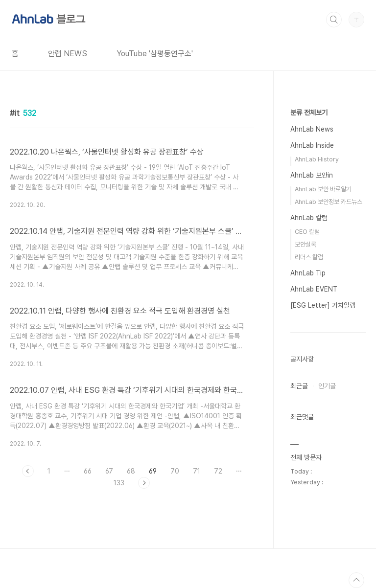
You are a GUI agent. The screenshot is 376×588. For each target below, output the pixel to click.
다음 (144, 483)
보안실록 (305, 244)
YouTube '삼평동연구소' (155, 54)
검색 (334, 20)
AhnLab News (312, 129)
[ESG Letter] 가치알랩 (323, 305)
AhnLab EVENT (314, 289)
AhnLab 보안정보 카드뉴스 (329, 202)
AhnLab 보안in (312, 175)
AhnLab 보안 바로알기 (323, 189)
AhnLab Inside (312, 145)
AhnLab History (317, 159)
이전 (28, 471)
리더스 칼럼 (309, 257)
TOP (356, 580)
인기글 (327, 386)
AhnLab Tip (308, 273)
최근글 (299, 386)
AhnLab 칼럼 (309, 218)
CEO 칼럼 (307, 232)
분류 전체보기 (309, 113)
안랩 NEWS (68, 54)
